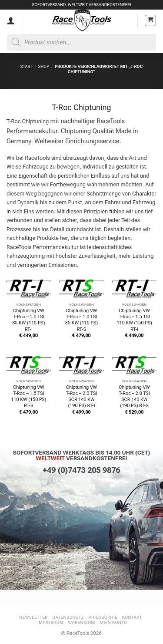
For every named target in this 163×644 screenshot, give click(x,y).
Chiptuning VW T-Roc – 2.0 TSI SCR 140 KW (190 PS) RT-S (134, 396)
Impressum (50, 622)
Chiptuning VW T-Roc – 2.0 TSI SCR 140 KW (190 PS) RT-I (82, 396)
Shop (44, 66)
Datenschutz (68, 617)
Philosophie (103, 617)
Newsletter (33, 617)
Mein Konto (114, 622)
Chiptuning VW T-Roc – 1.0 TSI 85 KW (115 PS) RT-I (28, 320)
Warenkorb (81, 622)
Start (27, 66)
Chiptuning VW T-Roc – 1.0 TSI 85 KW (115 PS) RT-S (81, 320)
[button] (150, 20)
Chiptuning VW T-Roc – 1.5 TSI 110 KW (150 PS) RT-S (28, 396)
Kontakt (132, 617)
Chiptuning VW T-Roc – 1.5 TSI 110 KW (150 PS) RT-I (134, 320)
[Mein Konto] (11, 20)
